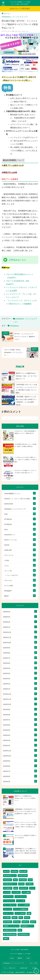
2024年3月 (7, 740)
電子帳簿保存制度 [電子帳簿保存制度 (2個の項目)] (10, 934)
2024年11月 (7, 699)
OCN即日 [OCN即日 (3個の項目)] (29, 884)
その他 (7, 560)
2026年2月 (7, 622)
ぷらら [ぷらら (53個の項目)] (32, 888)
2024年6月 (7, 725)
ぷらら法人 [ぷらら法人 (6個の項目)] (16, 892)
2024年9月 (7, 709)
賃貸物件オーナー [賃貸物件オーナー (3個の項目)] (27, 926)
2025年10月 (7, 643)
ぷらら (7, 566)
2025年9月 (7, 648)
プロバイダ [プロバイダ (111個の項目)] (8, 909)
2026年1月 (7, 627)
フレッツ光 (8, 571)
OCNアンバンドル (10, 540)
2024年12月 (7, 694)
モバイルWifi (9, 586)
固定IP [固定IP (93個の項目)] (33, 922)
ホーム (6, 13)
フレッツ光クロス (12, 575)
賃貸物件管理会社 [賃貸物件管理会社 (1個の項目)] (10, 930)
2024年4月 (7, 735)
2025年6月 (7, 663)
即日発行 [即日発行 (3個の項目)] (17, 922)
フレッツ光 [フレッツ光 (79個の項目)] (21, 901)
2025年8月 (7, 653)
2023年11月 (7, 751)
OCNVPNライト (10, 535)
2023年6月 (7, 776)
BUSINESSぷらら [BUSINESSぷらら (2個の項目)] (10, 876)
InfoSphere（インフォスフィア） (15, 17)
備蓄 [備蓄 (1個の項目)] (29, 913)
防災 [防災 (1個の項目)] (20, 930)
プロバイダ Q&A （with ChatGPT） (20, 4)
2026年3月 (7, 617)
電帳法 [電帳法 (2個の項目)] (6, 939)
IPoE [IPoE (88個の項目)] (15, 880)
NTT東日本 (8, 519)
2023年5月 (7, 782)
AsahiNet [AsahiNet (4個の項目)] (14, 871)
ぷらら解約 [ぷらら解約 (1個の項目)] (26, 892)
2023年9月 (7, 761)
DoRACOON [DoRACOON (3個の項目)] (23, 876)
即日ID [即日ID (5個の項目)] (27, 918)
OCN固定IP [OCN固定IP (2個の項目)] (8, 888)
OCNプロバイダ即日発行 (20, 9)
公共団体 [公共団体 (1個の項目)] (7, 918)
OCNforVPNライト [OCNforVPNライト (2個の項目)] (10, 884)
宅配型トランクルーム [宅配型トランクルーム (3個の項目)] (11, 926)
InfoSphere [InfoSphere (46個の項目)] (8, 880)
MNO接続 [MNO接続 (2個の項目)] (23, 880)
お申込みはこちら (17, 260)
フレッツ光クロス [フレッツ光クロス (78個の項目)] (10, 905)
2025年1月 (7, 689)
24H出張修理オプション (12, 494)
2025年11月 (7, 637)
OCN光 (7, 545)
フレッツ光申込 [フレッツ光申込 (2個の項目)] (24, 905)
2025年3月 (7, 679)
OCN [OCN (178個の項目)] (30, 880)
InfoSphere (14, 326)
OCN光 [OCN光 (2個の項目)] (21, 884)
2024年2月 (7, 746)
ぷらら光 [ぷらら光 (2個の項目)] (7, 892)
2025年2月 (7, 684)
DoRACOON (9, 504)
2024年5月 (7, 730)
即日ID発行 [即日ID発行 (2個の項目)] (8, 922)
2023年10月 (7, 756)
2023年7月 (7, 771)
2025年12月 (7, 632)
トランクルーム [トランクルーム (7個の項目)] (21, 897)
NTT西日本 (8, 524)
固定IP (7, 596)
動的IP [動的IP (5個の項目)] (15, 918)
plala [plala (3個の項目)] (16, 888)
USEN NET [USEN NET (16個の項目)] (24, 888)
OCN (6, 530)
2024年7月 (7, 720)
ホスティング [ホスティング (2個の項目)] (8, 913)
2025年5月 (7, 668)
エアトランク (9, 555)
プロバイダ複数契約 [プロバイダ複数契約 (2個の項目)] (21, 909)
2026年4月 (7, 612)
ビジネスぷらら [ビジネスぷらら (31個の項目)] (9, 901)
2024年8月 (7, 715)
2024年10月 (7, 704)
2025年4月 (7, 673)
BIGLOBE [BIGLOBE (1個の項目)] (23, 871)
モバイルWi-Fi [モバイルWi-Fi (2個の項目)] (20, 913)
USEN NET (8, 550)
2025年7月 (7, 658)
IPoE (6, 514)
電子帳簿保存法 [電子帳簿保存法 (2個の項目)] (24, 934)
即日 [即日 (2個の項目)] (21, 918)
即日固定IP (8, 591)
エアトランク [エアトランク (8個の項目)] (8, 897)
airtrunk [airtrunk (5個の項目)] (6, 871)
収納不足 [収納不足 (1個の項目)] (25, 922)
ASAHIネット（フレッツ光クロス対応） (18, 499)
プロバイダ (8, 580)
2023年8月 (7, 766)
